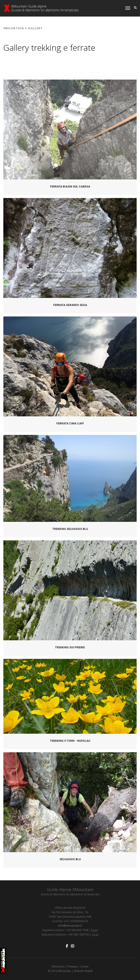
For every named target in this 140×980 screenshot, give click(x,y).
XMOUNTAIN (14, 28)
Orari (95, 930)
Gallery (35, 28)
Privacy (72, 966)
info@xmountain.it (70, 926)
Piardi (89, 971)
